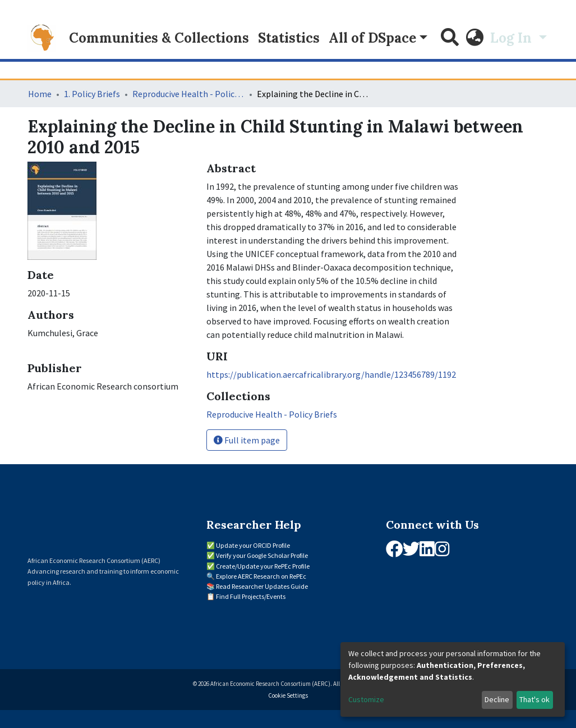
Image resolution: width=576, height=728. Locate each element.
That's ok (534, 699)
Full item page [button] (247, 440)
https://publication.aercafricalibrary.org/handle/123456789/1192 (331, 374)
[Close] (530, 23)
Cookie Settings (288, 695)
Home (40, 94)
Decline (497, 699)
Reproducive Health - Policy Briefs (188, 94)
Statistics (289, 38)
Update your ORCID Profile (253, 545)
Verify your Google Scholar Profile (262, 555)
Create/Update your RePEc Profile (263, 566)
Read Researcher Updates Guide (262, 586)
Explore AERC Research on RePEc (261, 576)
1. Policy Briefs (92, 94)
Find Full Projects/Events (251, 596)
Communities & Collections (159, 38)
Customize (366, 699)
